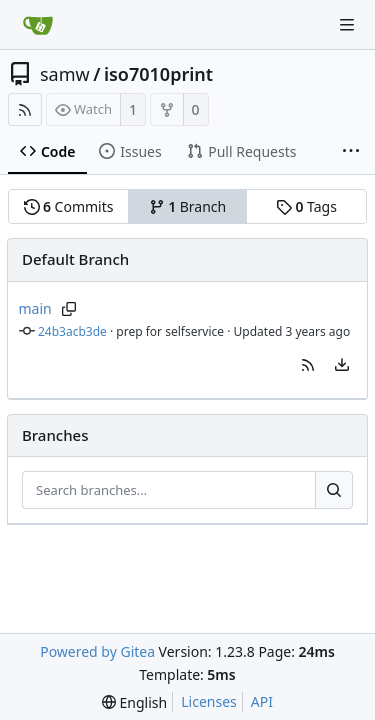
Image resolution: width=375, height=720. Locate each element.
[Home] (38, 25)
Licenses (209, 701)
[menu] (342, 365)
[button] (308, 365)
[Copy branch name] (69, 309)
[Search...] (334, 490)
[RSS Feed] (25, 109)
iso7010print (158, 74)
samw (65, 74)
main (35, 308)
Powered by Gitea (97, 651)
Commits (69, 206)
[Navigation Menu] (347, 25)
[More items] (351, 152)
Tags (306, 206)
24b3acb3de (72, 331)
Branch (188, 206)
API (262, 701)
